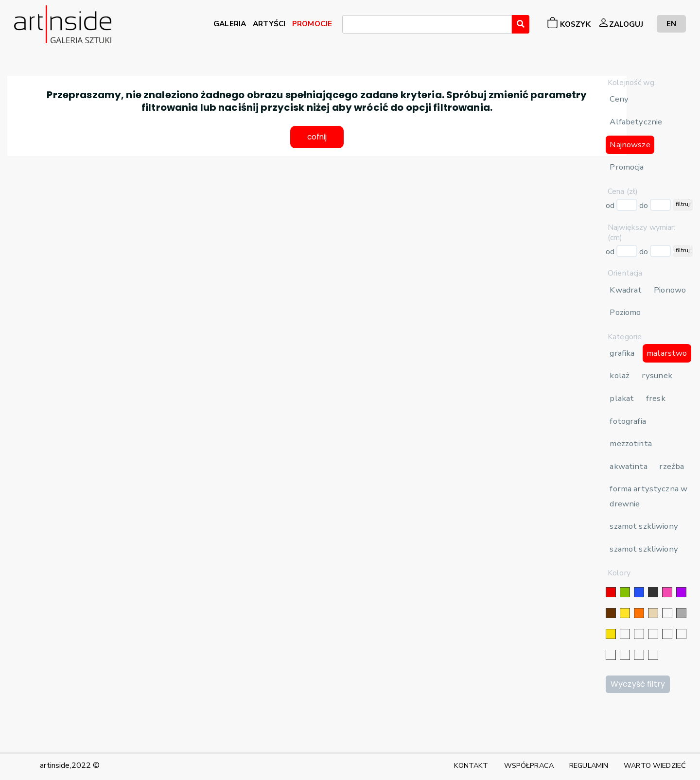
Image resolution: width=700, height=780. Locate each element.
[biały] (667, 613)
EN (671, 24)
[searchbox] (348, 26)
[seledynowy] (653, 655)
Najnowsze (630, 145)
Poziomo (625, 312)
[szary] (681, 613)
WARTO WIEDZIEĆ (655, 765)
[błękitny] (681, 634)
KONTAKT (471, 765)
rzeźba (672, 466)
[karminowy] (611, 655)
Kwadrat (626, 290)
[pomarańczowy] (639, 613)
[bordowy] (639, 655)
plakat (622, 398)
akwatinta (628, 466)
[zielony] (625, 592)
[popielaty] (625, 655)
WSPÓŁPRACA (529, 765)
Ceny (619, 99)
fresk (656, 398)
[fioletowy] (681, 592)
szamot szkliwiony (644, 526)
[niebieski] (639, 592)
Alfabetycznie (636, 122)
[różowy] (667, 592)
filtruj (683, 204)
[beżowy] (653, 613)
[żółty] (625, 613)
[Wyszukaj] (521, 24)
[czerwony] (611, 592)
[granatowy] (667, 634)
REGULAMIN (589, 765)
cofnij (317, 138)
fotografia (628, 421)
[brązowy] (611, 613)
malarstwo (667, 353)
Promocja (627, 167)
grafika (622, 353)
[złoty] (611, 634)
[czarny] (653, 592)
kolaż (620, 375)
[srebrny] (625, 634)
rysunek (657, 375)
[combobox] (427, 24)
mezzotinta (630, 443)
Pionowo (670, 290)
